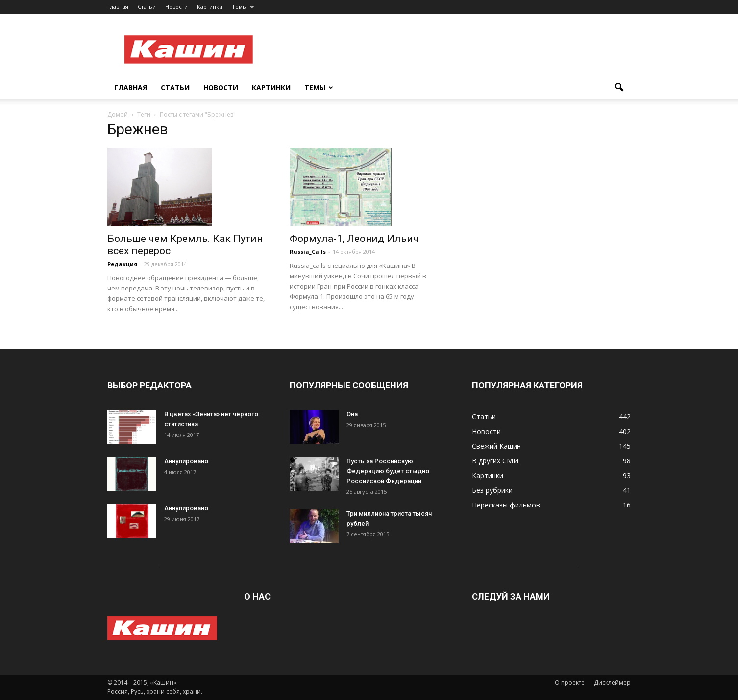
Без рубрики (492, 490)
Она (352, 414)
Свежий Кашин (496, 446)
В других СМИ (495, 461)
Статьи (147, 7)
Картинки (210, 7)
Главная (118, 7)
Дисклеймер (612, 683)
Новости (176, 7)
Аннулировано (186, 461)
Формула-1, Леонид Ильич (354, 239)
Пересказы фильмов (506, 505)
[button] (619, 88)
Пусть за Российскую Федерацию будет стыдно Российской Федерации (388, 471)
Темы (243, 7)
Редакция (122, 264)
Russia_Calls (308, 252)
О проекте (570, 683)
